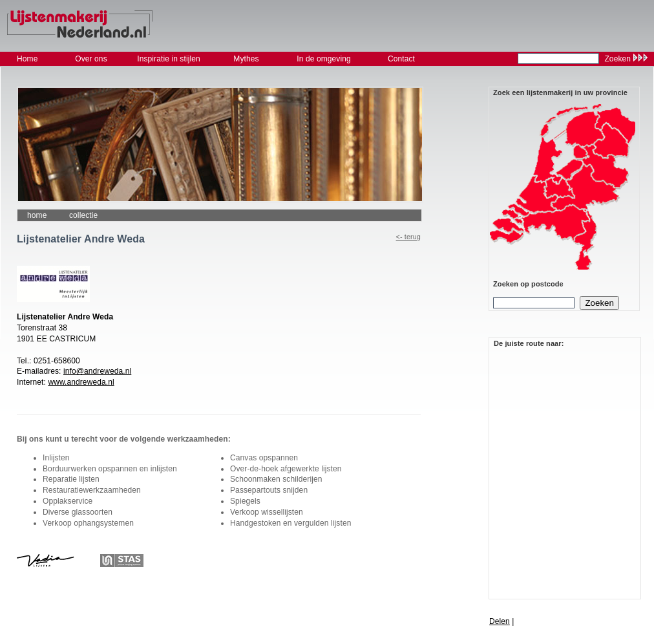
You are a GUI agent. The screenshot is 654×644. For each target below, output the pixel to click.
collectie (83, 215)
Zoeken (617, 59)
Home (37, 215)
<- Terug (408, 237)
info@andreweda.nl (97, 371)
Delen (500, 621)
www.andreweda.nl (81, 382)
